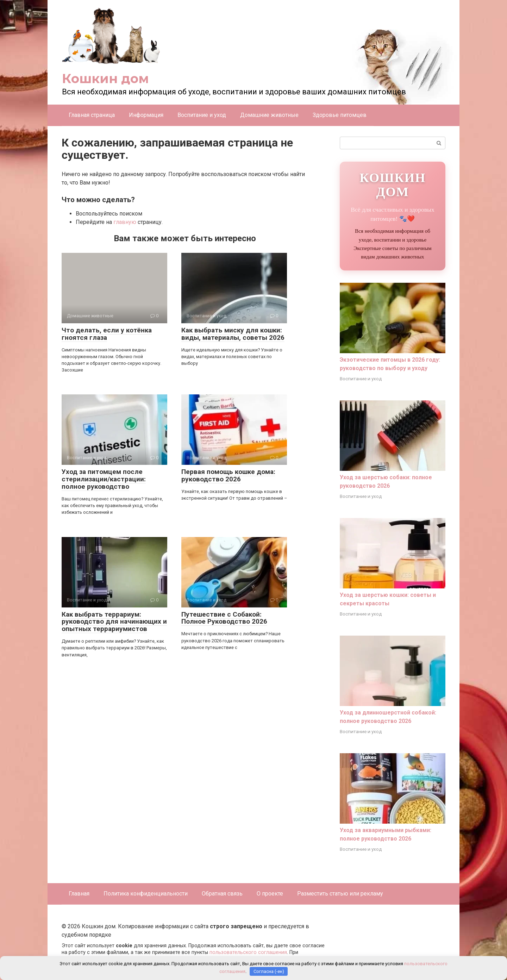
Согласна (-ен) (269, 971)
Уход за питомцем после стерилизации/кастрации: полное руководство (104, 479)
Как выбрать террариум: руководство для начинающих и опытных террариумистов (114, 622)
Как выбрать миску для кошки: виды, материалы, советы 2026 (233, 334)
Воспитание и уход (202, 115)
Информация (146, 115)
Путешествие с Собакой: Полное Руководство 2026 (224, 618)
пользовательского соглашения (248, 952)
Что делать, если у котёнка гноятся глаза (107, 334)
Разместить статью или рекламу (340, 894)
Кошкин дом (105, 79)
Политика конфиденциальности (146, 894)
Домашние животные (269, 115)
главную (125, 222)
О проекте (270, 894)
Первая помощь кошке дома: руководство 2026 (228, 475)
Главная (79, 894)
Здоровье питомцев (340, 115)
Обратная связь (222, 894)
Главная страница (92, 115)
